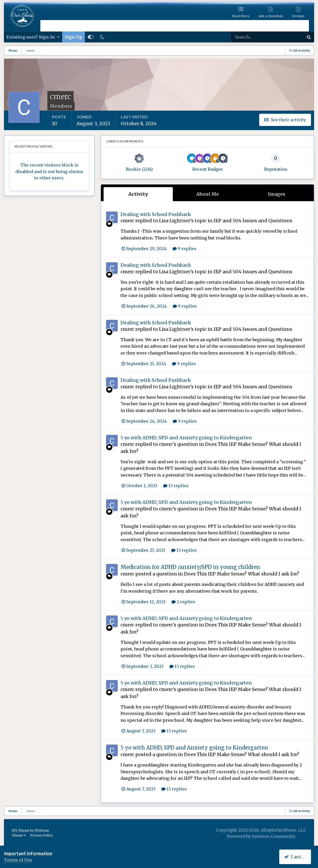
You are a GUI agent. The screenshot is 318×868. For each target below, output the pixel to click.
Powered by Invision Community (261, 836)
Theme (19, 835)
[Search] (250, 37)
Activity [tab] (138, 194)
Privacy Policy (41, 835)
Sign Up (74, 37)
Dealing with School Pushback (156, 214)
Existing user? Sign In (33, 37)
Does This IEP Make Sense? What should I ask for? (242, 574)
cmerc (127, 221)
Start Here (241, 16)
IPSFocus (42, 830)
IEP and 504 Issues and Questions (253, 221)
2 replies (183, 602)
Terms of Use (18, 860)
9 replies (185, 249)
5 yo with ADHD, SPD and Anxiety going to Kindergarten (186, 438)
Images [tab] (277, 194)
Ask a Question (271, 16)
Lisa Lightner (175, 221)
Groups (298, 16)
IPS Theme (20, 830)
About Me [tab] (208, 194)
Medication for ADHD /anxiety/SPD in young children (190, 567)
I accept (296, 857)
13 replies (176, 486)
